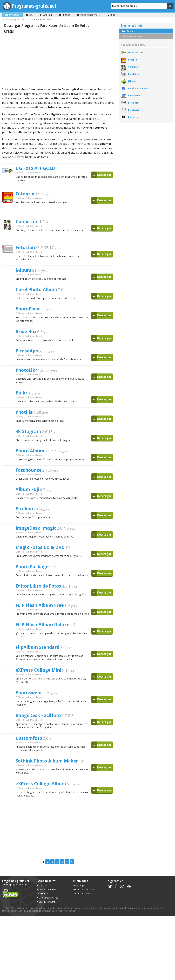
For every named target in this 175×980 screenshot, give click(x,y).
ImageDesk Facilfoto (38, 715)
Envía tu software (46, 902)
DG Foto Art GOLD (35, 168)
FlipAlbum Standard (38, 647)
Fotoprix (25, 194)
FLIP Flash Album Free (40, 605)
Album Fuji (27, 489)
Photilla (24, 412)
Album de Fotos (133, 37)
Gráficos (20, 173)
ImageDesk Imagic (36, 528)
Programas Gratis (132, 26)
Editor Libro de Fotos (38, 586)
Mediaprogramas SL (48, 898)
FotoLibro (26, 247)
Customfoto (29, 738)
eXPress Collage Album (41, 784)
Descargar (102, 175)
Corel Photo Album (36, 289)
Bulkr (22, 393)
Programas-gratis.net (34, 6)
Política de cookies (82, 894)
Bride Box (26, 331)
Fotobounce (29, 470)
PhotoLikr (26, 370)
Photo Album (30, 451)
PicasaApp (27, 351)
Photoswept (29, 693)
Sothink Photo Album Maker (47, 761)
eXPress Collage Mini (38, 670)
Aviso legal (79, 885)
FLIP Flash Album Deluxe (42, 624)
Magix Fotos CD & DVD (40, 547)
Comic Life (27, 221)
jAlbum (23, 270)
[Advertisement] (58, 60)
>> (72, 862)
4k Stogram (28, 431)
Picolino (24, 509)
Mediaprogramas (13, 884)
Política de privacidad (84, 890)
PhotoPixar (28, 309)
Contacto (42, 885)
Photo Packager (33, 567)
